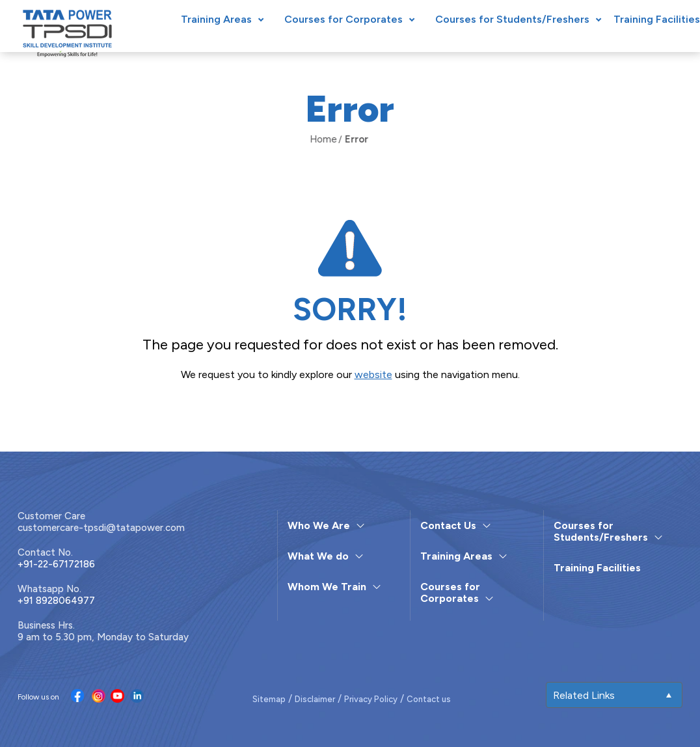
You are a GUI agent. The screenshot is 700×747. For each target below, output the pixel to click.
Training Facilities (657, 19)
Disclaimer (315, 699)
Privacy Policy (371, 699)
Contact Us (448, 525)
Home (314, 139)
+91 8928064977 (56, 601)
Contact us (429, 699)
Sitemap (269, 699)
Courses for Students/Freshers (512, 19)
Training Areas (216, 19)
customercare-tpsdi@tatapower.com (101, 528)
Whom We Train (327, 587)
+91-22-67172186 (56, 564)
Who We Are (319, 525)
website (373, 374)
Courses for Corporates (343, 19)
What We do (318, 556)
